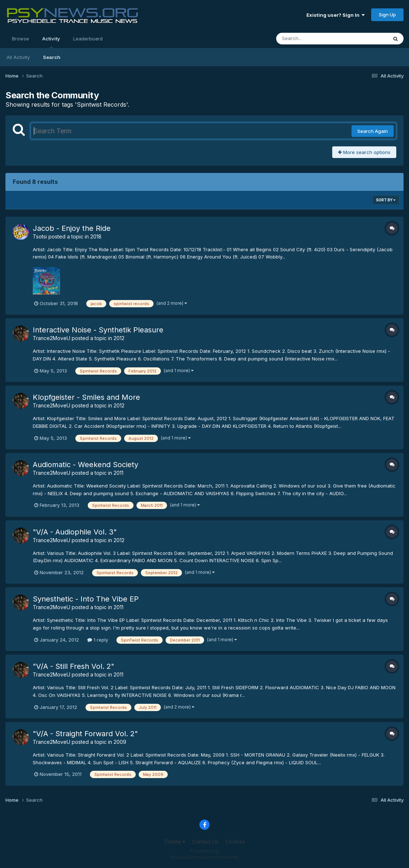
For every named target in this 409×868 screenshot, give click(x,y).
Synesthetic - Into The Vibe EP (86, 599)
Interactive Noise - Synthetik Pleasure (98, 330)
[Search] (312, 39)
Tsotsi (40, 236)
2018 (96, 236)
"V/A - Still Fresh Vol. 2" (74, 666)
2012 (119, 338)
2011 (118, 473)
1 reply (98, 640)
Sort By (386, 200)
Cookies (235, 842)
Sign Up (387, 15)
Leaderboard (88, 39)
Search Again (373, 131)
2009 (120, 742)
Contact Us (205, 842)
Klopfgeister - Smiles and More (86, 397)
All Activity (18, 57)
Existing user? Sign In (335, 15)
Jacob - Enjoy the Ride (72, 228)
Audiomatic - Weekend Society (86, 465)
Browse (21, 39)
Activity (51, 42)
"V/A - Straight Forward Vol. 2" (85, 734)
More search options (364, 152)
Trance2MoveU (51, 338)
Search (52, 57)
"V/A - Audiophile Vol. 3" (75, 532)
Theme (174, 842)
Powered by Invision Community (204, 857)
